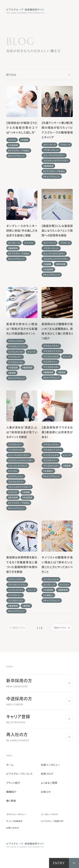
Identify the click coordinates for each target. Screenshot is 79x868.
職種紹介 (11, 792)
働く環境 (11, 801)
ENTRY (59, 863)
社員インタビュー (51, 765)
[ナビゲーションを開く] (74, 863)
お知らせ (46, 792)
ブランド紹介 (13, 783)
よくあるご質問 (49, 783)
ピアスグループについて (20, 774)
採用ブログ (47, 774)
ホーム (10, 765)
